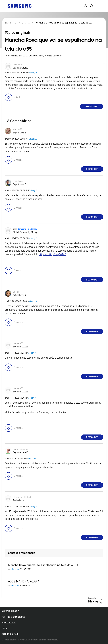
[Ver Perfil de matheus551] (19, 343)
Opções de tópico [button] (98, 31)
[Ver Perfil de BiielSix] (16, 292)
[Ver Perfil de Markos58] (18, 129)
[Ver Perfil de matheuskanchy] (20, 449)
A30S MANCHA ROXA (23, 581)
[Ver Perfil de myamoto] (17, 65)
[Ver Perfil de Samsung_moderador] (28, 229)
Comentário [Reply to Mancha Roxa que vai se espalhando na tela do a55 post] (92, 106)
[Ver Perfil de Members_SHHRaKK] (22, 497)
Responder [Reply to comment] (92, 169)
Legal (5, 628)
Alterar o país (10, 634)
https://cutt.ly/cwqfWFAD (52, 254)
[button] (98, 65)
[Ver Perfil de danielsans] (18, 181)
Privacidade (9, 623)
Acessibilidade (10, 611)
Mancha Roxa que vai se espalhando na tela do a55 (42, 565)
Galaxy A (33, 73)
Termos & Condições (13, 617)
